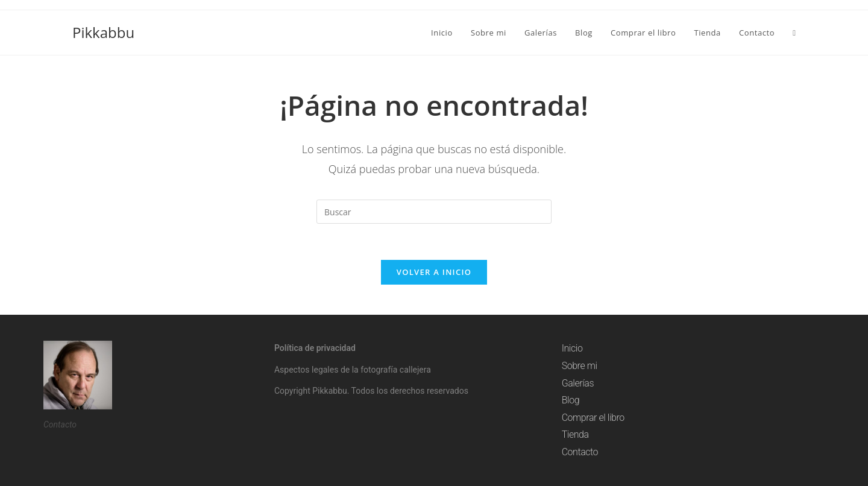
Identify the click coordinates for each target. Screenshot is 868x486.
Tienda (575, 434)
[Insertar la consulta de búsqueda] (434, 212)
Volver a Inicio (434, 272)
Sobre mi (580, 366)
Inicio (572, 348)
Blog (571, 400)
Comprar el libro (593, 418)
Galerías (578, 383)
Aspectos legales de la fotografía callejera (353, 370)
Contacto (580, 452)
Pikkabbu (103, 32)
